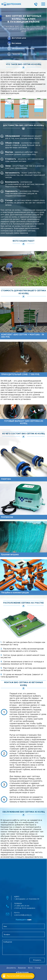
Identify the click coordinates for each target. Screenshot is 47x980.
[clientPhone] (23, 934)
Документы (11, 968)
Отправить (37, 960)
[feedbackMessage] (23, 947)
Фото (30, 968)
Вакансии (22, 968)
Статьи (38, 968)
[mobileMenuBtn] (41, 4)
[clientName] (23, 926)
